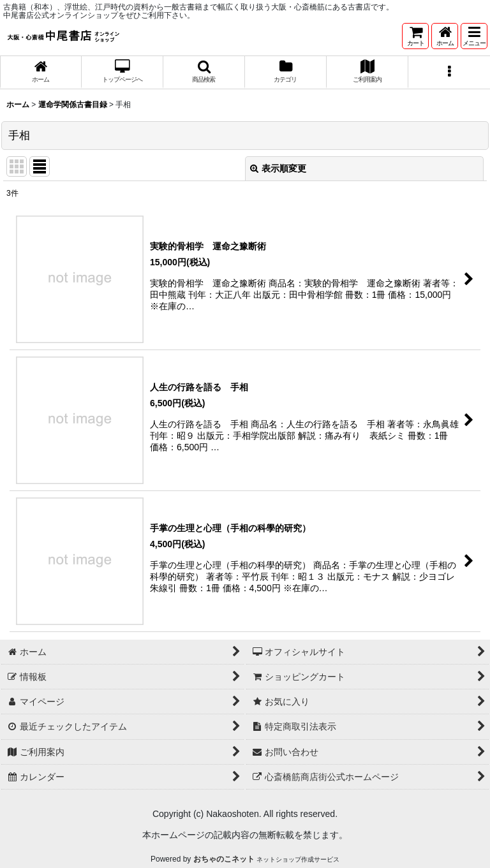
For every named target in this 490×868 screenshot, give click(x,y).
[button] (474, 36)
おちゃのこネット (224, 859)
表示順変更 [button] (278, 168)
